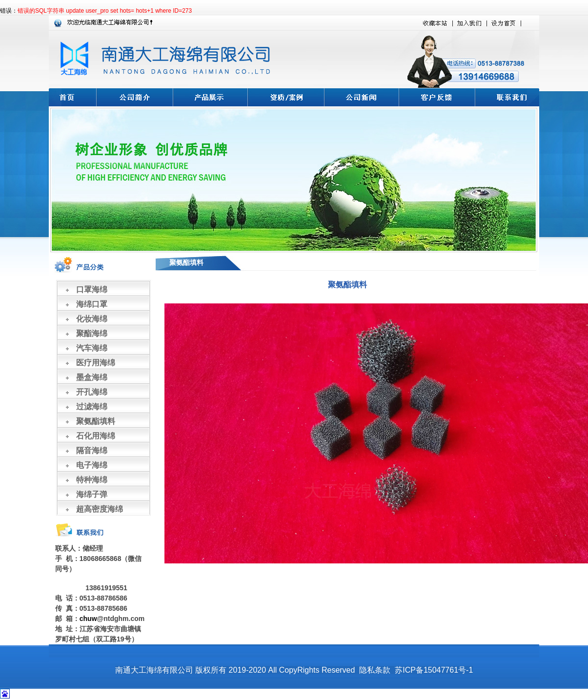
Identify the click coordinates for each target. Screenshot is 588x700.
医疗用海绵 (96, 363)
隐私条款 (375, 670)
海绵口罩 (92, 304)
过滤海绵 (92, 407)
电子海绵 (92, 465)
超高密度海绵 (100, 509)
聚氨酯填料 (96, 421)
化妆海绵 (92, 319)
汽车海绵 (92, 348)
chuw (88, 619)
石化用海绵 (96, 436)
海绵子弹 (92, 494)
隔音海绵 (92, 450)
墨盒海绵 (92, 377)
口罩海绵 (92, 290)
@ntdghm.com (121, 619)
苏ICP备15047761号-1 (434, 670)
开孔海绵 (92, 392)
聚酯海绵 (92, 333)
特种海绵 (92, 480)
